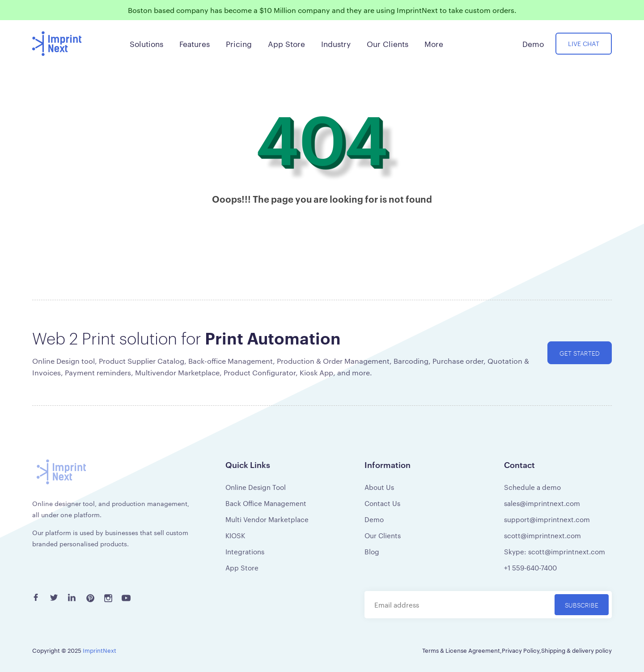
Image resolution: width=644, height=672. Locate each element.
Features (195, 43)
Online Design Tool (256, 487)
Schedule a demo (532, 487)
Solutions (146, 43)
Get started (580, 353)
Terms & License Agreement (461, 650)
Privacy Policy (521, 650)
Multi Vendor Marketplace (267, 519)
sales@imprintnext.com (542, 503)
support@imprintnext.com (547, 519)
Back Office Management (266, 503)
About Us (379, 487)
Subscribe (582, 605)
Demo (374, 519)
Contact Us (382, 503)
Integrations (245, 551)
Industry (336, 43)
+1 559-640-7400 (530, 568)
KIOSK (235, 535)
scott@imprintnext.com (542, 535)
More (434, 43)
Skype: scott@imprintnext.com (555, 551)
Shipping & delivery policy (576, 650)
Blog (372, 551)
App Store (242, 568)
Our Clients (383, 535)
